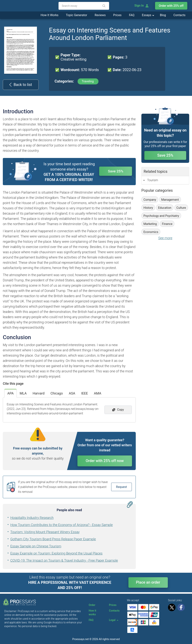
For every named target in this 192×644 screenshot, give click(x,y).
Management (170, 200)
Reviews (100, 15)
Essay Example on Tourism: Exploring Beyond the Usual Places (56, 554)
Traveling (88, 81)
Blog (163, 15)
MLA (23, 393)
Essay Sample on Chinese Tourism (36, 547)
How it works (92, 612)
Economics (151, 232)
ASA (72, 393)
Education (165, 208)
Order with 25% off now (105, 461)
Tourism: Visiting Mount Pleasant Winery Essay (45, 533)
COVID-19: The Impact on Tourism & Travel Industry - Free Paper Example (64, 561)
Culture (181, 208)
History (148, 208)
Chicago (57, 393)
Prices (117, 15)
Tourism (153, 180)
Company (150, 200)
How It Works (50, 15)
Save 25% (116, 171)
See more (165, 238)
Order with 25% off (171, 6)
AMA (98, 393)
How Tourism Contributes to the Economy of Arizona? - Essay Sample (61, 526)
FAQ (132, 15)
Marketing (150, 224)
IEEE (85, 393)
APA (10, 393)
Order (92, 605)
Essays (147, 15)
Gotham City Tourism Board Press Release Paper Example (53, 540)
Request (121, 488)
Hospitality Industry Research (32, 518)
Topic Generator (77, 15)
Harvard (39, 393)
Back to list (21, 85)
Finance (167, 224)
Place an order (148, 583)
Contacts (179, 15)
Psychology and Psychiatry (161, 216)
